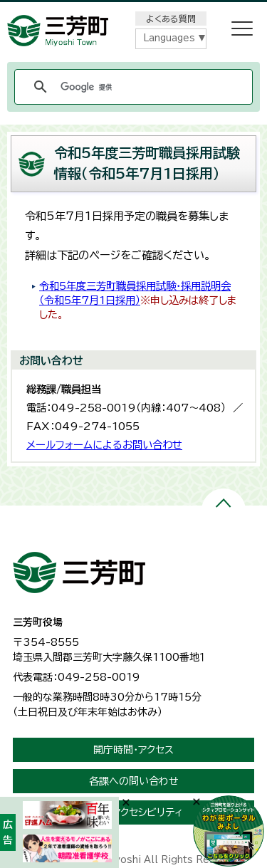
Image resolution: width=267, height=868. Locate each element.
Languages (169, 38)
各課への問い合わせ (134, 781)
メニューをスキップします (134, 10)
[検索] (131, 87)
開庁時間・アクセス (133, 750)
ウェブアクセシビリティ (133, 812)
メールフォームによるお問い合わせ (104, 445)
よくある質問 (171, 19)
